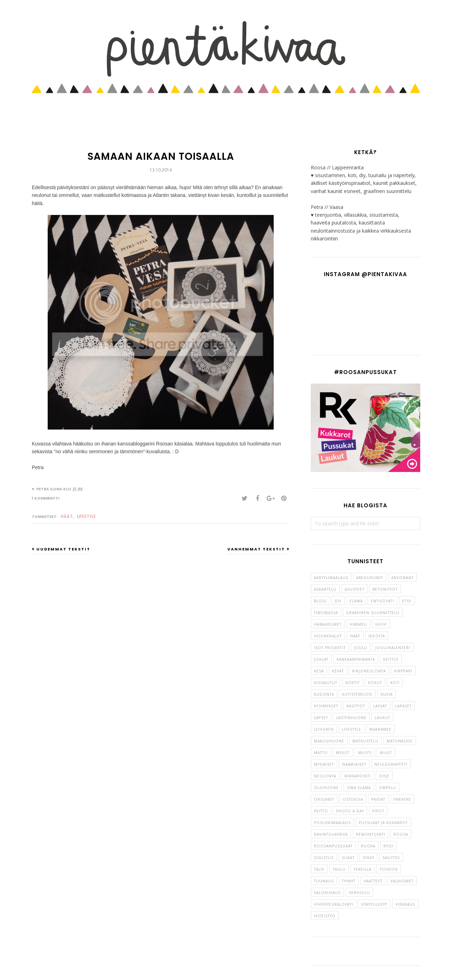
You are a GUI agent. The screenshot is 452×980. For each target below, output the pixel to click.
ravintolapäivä (331, 834)
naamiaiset (354, 764)
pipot (378, 811)
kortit (353, 683)
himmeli (358, 624)
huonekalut (328, 636)
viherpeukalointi (334, 904)
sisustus (324, 858)
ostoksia (353, 799)
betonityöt (385, 589)
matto (321, 753)
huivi (381, 624)
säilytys (391, 858)
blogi (320, 601)
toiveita (389, 869)
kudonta (324, 694)
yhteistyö (325, 916)
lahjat (380, 706)
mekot (343, 753)
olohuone (326, 788)
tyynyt (349, 881)
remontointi (371, 834)
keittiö (391, 659)
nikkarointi (358, 776)
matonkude (400, 741)
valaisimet (402, 881)
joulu (361, 648)
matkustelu (365, 741)
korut (375, 683)
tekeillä (363, 869)
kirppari (403, 671)
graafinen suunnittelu (373, 613)
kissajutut (326, 683)
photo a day (350, 811)
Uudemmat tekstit (63, 549)
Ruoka (368, 846)
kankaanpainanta (356, 659)
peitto (321, 811)
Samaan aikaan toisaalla (161, 156)
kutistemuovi (357, 694)
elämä (356, 601)
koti (395, 683)
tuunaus (324, 881)
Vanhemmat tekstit (256, 549)
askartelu (325, 589)
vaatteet (373, 881)
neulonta (325, 776)
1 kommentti (46, 498)
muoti (365, 753)
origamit (324, 799)
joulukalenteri (393, 648)
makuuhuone (329, 741)
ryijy (388, 846)
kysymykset (326, 706)
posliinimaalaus (332, 823)
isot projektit (330, 648)
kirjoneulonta (369, 671)
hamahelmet (328, 624)
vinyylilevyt (374, 904)
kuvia (387, 694)
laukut (382, 718)
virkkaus (405, 904)
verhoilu (359, 893)
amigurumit (370, 578)
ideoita (377, 636)
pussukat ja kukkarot (383, 823)
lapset (321, 718)
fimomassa (326, 613)
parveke (402, 799)
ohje (384, 776)
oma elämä (359, 788)
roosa (401, 834)
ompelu (388, 788)
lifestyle (86, 516)
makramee (380, 729)
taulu (339, 869)
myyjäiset (324, 764)
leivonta (324, 729)
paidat (378, 799)
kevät (338, 671)
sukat (348, 858)
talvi (319, 869)
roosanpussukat (333, 846)
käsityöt (356, 706)
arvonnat (402, 578)
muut (386, 753)
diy (338, 601)
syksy (368, 858)
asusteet (355, 589)
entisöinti (382, 601)
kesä (319, 671)
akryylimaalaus (331, 578)
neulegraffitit (391, 764)
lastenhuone (351, 718)
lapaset (403, 706)
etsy (407, 601)
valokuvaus (327, 893)
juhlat (321, 659)
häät (67, 516)
